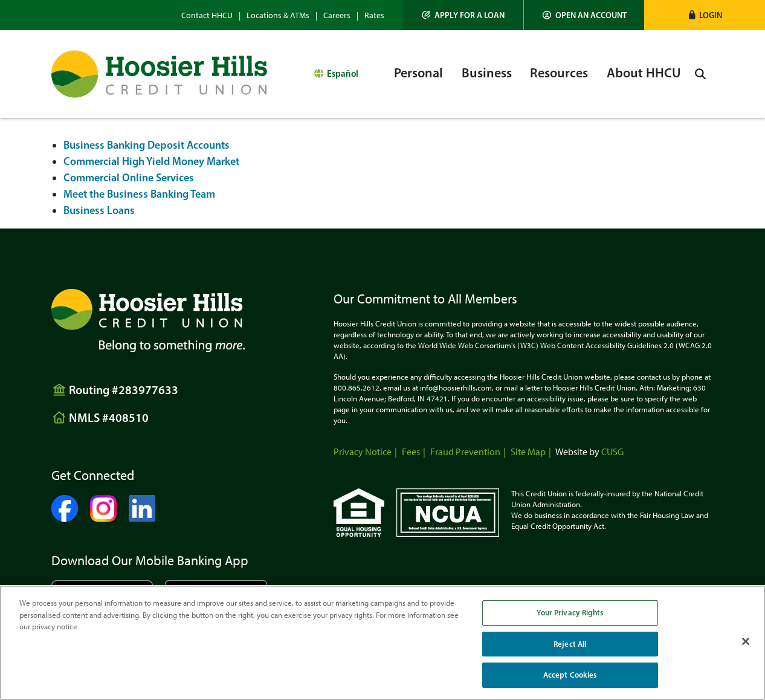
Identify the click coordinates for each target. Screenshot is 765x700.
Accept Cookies (570, 675)
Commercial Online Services (129, 178)
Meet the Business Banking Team (139, 194)
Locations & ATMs (278, 15)
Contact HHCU (207, 15)
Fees (411, 452)
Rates (374, 15)
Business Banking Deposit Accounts (147, 145)
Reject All (570, 644)
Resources (559, 73)
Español (343, 73)
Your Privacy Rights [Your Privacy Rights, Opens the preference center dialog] (570, 612)
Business (487, 73)
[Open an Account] (584, 15)
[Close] (746, 641)
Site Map (528, 452)
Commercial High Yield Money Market (151, 161)
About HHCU (644, 73)
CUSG (612, 452)
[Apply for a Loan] (463, 15)
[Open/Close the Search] (700, 74)
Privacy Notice (363, 452)
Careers (337, 15)
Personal (418, 73)
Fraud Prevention (465, 452)
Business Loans (99, 210)
